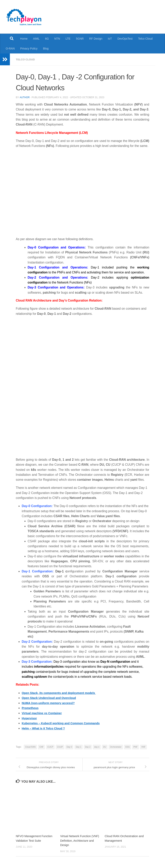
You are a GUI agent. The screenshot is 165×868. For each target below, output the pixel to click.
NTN (57, 39)
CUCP (50, 746)
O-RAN (10, 49)
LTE (68, 39)
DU (105, 746)
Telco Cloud (145, 39)
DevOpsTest (125, 39)
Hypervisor (30, 718)
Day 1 (79, 746)
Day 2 (88, 746)
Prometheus (31, 708)
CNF (41, 746)
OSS (127, 746)
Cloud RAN (30, 746)
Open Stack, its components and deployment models (61, 693)
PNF (135, 746)
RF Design (96, 39)
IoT (110, 39)
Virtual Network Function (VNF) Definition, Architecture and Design (79, 840)
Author (25, 97)
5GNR (80, 39)
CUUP (60, 746)
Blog (46, 49)
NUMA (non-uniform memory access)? (50, 703)
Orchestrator (116, 746)
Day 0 (69, 746)
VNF (143, 746)
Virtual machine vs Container (43, 713)
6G (47, 39)
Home (24, 39)
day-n (97, 746)
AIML (36, 39)
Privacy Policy (29, 49)
